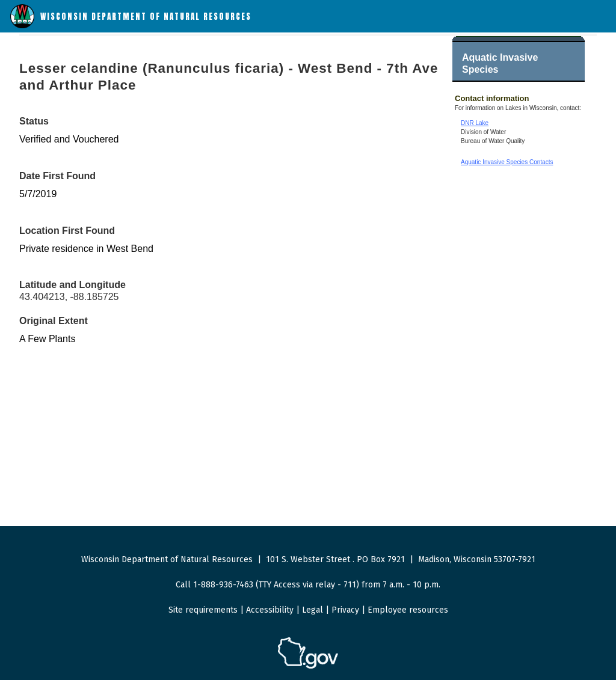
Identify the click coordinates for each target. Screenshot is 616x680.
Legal (313, 610)
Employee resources (408, 610)
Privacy (345, 610)
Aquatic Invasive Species (500, 63)
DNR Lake (475, 123)
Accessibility (270, 610)
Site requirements (203, 610)
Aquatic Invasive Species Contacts (507, 162)
